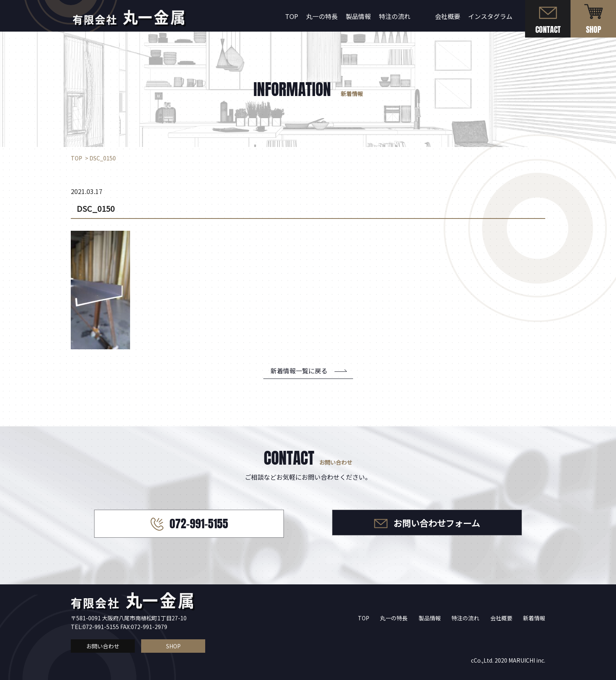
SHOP (173, 646)
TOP (292, 16)
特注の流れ (395, 16)
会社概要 (448, 16)
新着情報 (534, 618)
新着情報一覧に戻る (299, 371)
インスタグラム (490, 16)
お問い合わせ (103, 646)
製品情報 (358, 16)
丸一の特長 (322, 16)
